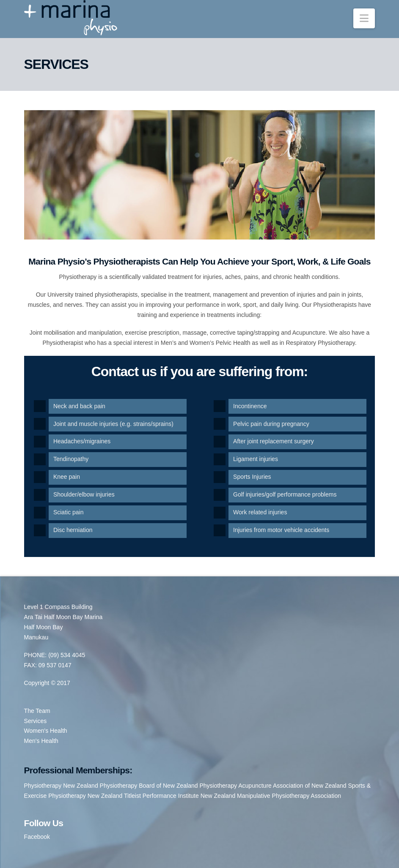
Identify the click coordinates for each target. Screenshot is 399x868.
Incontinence (250, 406)
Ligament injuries (256, 459)
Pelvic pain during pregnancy (271, 424)
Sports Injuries (252, 477)
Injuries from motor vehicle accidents (281, 530)
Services (36, 721)
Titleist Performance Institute (161, 796)
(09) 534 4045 (67, 655)
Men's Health (41, 741)
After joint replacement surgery (274, 441)
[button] (364, 18)
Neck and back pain (79, 406)
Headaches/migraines (82, 441)
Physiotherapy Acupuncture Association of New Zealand (273, 786)
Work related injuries (260, 512)
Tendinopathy (71, 459)
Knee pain (67, 477)
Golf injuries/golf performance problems (285, 494)
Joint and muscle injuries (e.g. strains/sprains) (113, 424)
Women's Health (46, 731)
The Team (37, 711)
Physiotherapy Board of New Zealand (149, 786)
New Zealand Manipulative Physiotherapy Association (271, 796)
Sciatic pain (69, 512)
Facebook (37, 837)
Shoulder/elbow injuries (84, 494)
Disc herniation (73, 530)
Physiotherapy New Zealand (61, 786)
